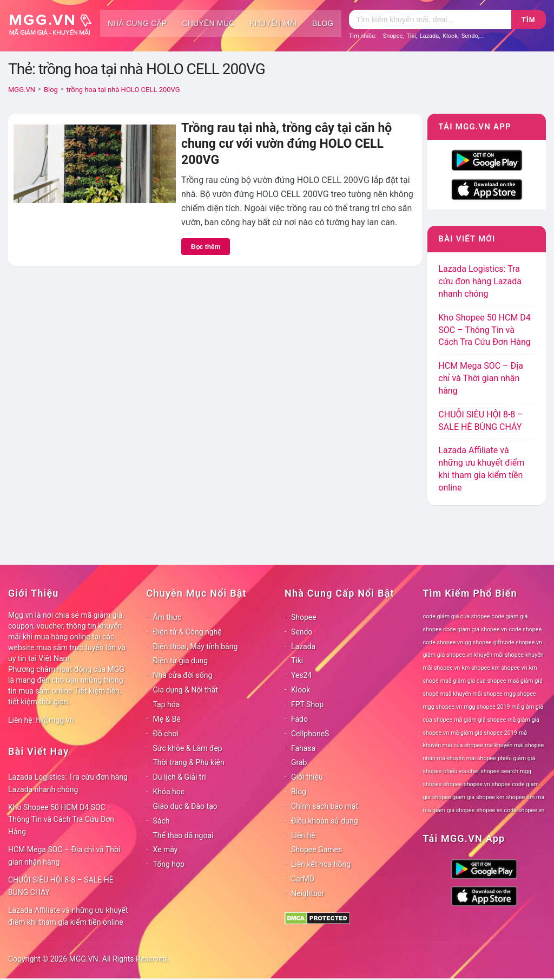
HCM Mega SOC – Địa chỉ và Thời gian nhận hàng (481, 378)
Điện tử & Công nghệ (187, 632)
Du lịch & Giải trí (180, 777)
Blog (323, 23)
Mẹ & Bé (167, 719)
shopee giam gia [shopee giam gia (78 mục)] (453, 797)
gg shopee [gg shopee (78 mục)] (478, 642)
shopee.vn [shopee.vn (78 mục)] (477, 784)
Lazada (430, 36)
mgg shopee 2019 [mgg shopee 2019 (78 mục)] (487, 707)
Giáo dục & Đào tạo (185, 806)
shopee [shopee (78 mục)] (453, 784)
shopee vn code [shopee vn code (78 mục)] (497, 810)
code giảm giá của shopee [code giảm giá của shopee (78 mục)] (457, 616)
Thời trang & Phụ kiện (189, 762)
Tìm (528, 20)
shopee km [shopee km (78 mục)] (490, 797)
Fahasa (303, 748)
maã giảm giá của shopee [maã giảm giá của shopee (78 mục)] (473, 681)
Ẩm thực (167, 617)
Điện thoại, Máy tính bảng (196, 646)
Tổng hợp (169, 864)
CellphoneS (310, 734)
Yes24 (301, 675)
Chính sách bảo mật (325, 806)
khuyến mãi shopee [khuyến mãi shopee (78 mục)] (499, 655)
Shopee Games (316, 850)
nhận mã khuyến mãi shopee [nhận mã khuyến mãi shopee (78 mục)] (460, 758)
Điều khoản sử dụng (325, 821)
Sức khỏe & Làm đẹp (188, 748)
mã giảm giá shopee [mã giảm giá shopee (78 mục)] (480, 720)
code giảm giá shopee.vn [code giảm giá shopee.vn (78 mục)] (475, 629)
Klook (450, 36)
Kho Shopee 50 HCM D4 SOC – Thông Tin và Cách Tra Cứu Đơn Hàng (484, 330)
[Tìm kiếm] (430, 19)
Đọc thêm (206, 247)
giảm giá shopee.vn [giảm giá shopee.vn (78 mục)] (448, 655)
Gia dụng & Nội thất (186, 690)
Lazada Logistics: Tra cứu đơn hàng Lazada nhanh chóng (480, 281)
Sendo (470, 36)
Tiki (411, 36)
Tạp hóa (167, 704)
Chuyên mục (208, 23)
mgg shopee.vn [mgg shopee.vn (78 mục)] (443, 707)
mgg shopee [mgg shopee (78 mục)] (520, 694)
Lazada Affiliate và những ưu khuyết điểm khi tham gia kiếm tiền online (68, 916)
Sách (161, 821)
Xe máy (166, 850)
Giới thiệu (307, 777)
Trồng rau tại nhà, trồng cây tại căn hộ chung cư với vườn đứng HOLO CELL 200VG (286, 144)
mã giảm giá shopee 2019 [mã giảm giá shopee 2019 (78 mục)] (484, 733)
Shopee (393, 36)
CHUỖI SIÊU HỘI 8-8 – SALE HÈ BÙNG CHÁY (61, 886)
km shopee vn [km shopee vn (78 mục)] (510, 668)
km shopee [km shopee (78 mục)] (476, 668)
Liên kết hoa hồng (321, 864)
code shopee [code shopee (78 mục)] (525, 629)
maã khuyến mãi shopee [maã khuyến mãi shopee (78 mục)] (471, 694)
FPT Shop (307, 704)
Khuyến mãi (273, 23)
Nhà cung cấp (137, 23)
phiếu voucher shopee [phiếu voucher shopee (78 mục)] (471, 771)
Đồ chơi (166, 734)
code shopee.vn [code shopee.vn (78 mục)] (443, 642)
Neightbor (308, 893)
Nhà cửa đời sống (183, 675)
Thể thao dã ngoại (183, 835)
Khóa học (169, 792)
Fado (299, 719)
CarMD (303, 879)
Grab (299, 762)
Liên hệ (303, 835)
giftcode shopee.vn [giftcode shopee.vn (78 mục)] (518, 642)
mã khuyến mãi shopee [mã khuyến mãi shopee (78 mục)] (514, 745)
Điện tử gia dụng (181, 661)
